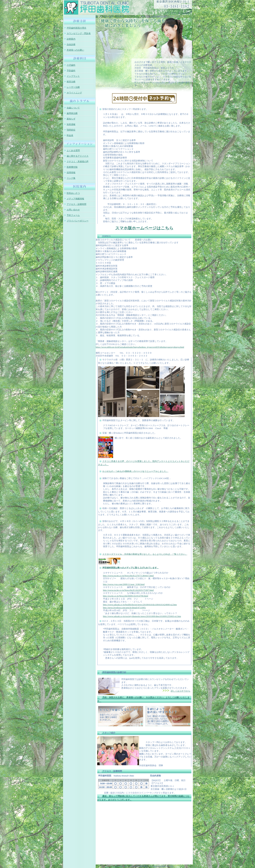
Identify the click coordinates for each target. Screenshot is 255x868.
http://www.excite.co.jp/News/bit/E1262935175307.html (128, 590)
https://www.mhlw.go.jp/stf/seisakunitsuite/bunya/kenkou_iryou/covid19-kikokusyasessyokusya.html (140, 347)
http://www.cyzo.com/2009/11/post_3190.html (124, 584)
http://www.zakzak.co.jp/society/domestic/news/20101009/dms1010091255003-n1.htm (142, 616)
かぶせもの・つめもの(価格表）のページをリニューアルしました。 (135, 471)
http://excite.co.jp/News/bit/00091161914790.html (126, 596)
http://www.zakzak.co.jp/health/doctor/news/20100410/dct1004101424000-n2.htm (140, 605)
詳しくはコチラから (181, 691)
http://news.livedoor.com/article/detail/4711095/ (124, 608)
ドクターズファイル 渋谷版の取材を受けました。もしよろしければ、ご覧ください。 (145, 554)
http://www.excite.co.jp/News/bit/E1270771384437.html (128, 576)
